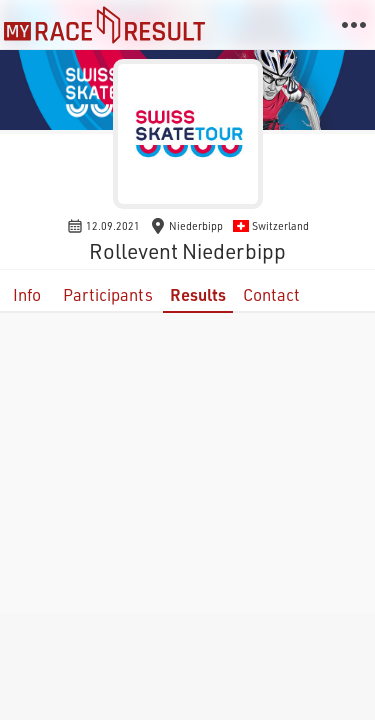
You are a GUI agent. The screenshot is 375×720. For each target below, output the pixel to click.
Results (198, 294)
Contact (271, 294)
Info (27, 294)
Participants (108, 294)
